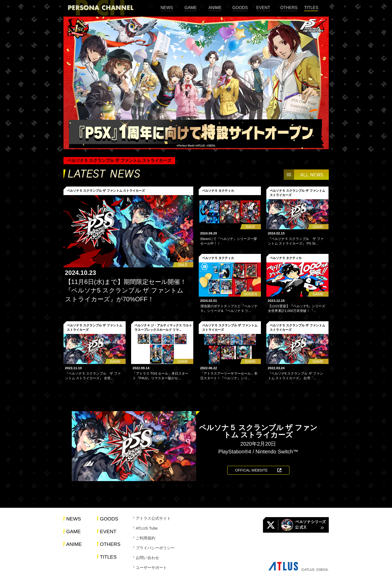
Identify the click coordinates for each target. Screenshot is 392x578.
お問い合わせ (147, 558)
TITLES (311, 8)
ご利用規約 (145, 538)
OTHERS (289, 8)
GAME (191, 8)
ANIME (215, 8)
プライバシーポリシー (155, 548)
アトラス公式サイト (153, 518)
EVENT (263, 8)
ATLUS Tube (147, 528)
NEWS (167, 8)
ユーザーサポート (151, 568)
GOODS (240, 8)
